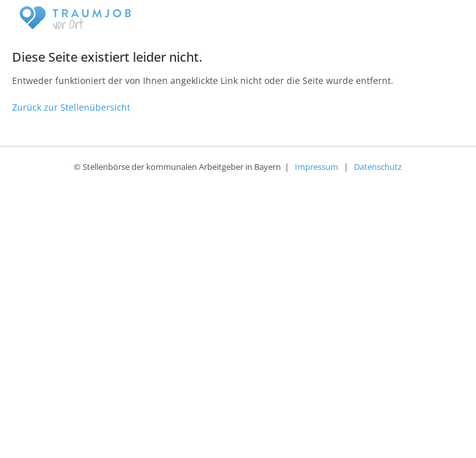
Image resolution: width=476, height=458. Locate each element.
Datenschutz (378, 167)
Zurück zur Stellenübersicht (71, 107)
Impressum (316, 167)
